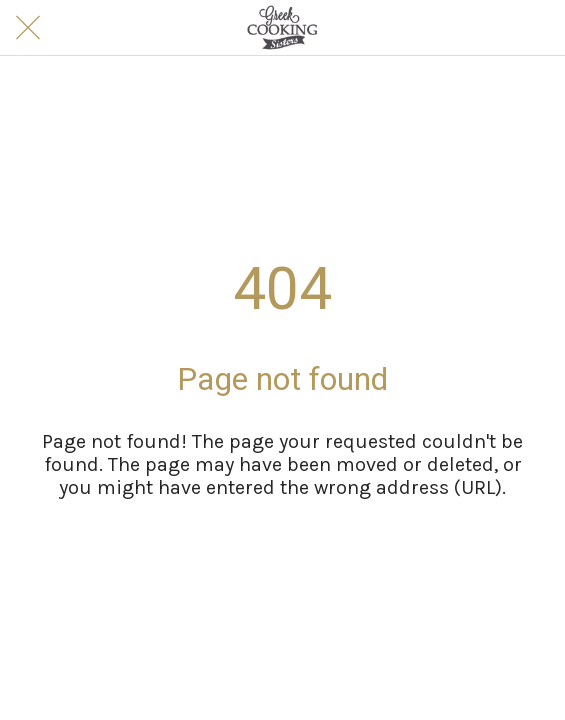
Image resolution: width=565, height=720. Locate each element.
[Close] (28, 28)
